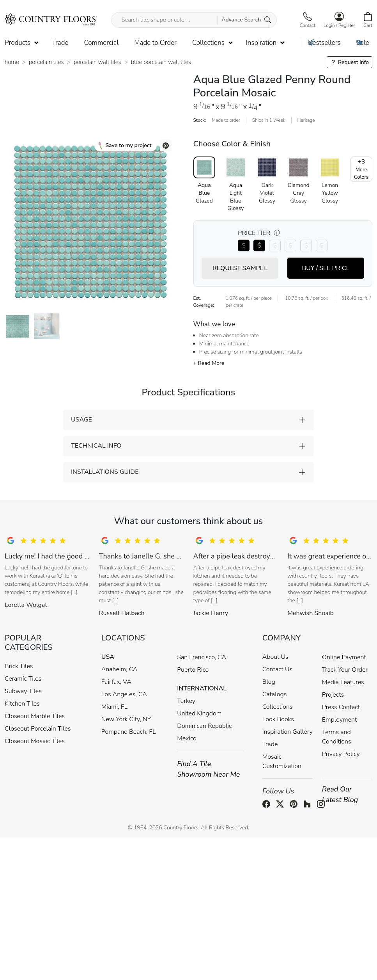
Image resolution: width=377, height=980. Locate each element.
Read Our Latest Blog (340, 794)
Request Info (350, 62)
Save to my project (125, 146)
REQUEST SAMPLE (240, 268)
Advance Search (246, 20)
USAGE (81, 420)
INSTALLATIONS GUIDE (105, 472)
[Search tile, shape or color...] (194, 20)
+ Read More (209, 363)
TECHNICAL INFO (96, 446)
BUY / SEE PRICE (326, 268)
